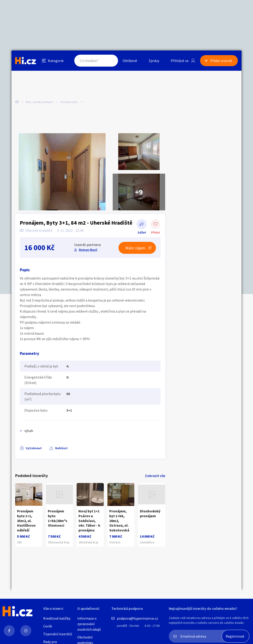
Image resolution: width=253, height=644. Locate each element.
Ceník (48, 626)
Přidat (155, 225)
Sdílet (142, 225)
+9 (139, 192)
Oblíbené (130, 61)
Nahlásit (61, 448)
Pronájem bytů (69, 102)
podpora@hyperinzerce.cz (137, 618)
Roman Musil (88, 250)
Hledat (110, 61)
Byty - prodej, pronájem (40, 102)
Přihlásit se (180, 61)
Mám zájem (135, 248)
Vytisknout (34, 448)
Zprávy (154, 61)
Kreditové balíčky (57, 618)
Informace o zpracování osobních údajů (89, 624)
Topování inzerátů (58, 634)
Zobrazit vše (155, 476)
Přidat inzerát (221, 61)
